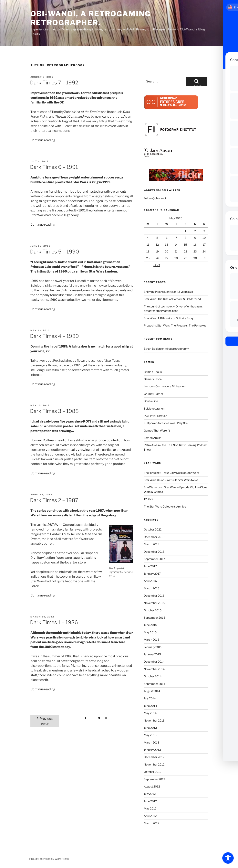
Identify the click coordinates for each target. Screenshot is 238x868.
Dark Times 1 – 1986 (54, 622)
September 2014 (155, 684)
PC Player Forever (155, 416)
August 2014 (152, 691)
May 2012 (150, 808)
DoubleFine (151, 401)
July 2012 (150, 794)
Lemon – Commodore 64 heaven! (165, 386)
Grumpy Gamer (153, 394)
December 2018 (154, 552)
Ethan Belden (152, 349)
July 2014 (150, 698)
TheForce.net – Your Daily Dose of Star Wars (171, 473)
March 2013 (152, 742)
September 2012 (154, 779)
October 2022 (153, 529)
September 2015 (155, 618)
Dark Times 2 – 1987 (54, 500)
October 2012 (153, 772)
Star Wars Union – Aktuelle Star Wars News (171, 480)
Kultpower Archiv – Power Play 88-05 (168, 423)
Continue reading (43, 140)
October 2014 (153, 676)
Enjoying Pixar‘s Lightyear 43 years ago (168, 292)
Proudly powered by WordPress (49, 859)
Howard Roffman (43, 440)
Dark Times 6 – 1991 (54, 167)
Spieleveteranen (154, 408)
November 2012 (154, 764)
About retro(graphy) (177, 349)
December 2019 (154, 537)
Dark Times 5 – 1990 (55, 252)
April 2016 (150, 581)
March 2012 (151, 823)
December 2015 (154, 596)
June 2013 (150, 728)
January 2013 (152, 750)
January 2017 (152, 574)
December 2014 (154, 662)
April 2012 (150, 816)
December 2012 (154, 757)
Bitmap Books (153, 372)
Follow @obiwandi (155, 198)
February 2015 (153, 647)
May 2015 (150, 632)
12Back (149, 499)
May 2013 (150, 735)
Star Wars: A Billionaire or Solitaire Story (169, 318)
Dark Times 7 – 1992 (54, 83)
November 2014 (154, 669)
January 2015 (152, 654)
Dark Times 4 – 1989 (54, 336)
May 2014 (150, 713)
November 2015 (154, 603)
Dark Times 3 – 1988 (54, 411)
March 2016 (152, 588)
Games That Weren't (157, 430)
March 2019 (152, 544)
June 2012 (150, 801)
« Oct (157, 265)
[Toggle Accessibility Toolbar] (228, 858)
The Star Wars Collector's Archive (165, 506)
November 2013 (154, 720)
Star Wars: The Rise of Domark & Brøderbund (172, 299)
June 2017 (150, 566)
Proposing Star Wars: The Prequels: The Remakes (175, 325)
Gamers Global (153, 379)
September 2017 (154, 559)
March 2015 (152, 640)
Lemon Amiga (153, 438)
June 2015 (150, 625)
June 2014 (150, 706)
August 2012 (152, 786)
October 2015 (153, 610)
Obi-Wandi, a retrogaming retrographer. (91, 18)
